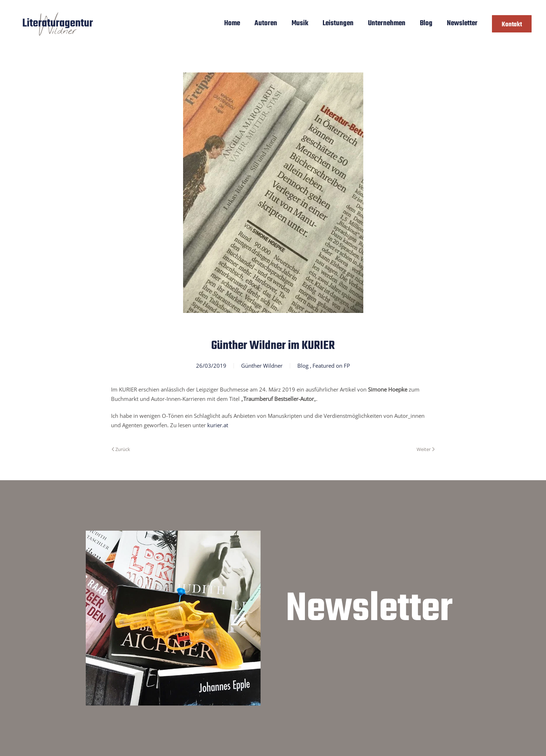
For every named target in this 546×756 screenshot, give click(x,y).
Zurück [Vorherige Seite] (121, 449)
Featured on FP (331, 366)
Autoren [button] (266, 23)
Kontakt (512, 25)
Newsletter (462, 23)
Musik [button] (300, 23)
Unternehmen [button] (387, 23)
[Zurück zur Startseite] (58, 24)
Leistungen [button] (338, 23)
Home (232, 23)
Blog (426, 23)
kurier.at (218, 425)
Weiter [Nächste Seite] (425, 449)
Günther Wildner (262, 366)
